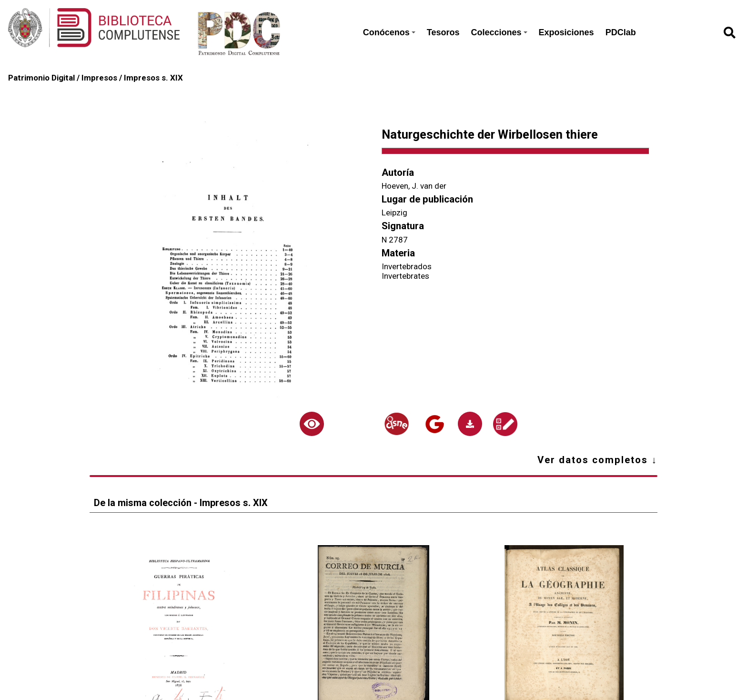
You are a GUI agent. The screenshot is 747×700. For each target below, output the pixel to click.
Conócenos (389, 32)
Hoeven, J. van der (414, 186)
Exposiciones (566, 32)
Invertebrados (407, 266)
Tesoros (443, 32)
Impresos (99, 78)
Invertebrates (405, 276)
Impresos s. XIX (153, 78)
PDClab (621, 32)
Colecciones (499, 32)
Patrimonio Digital (41, 78)
